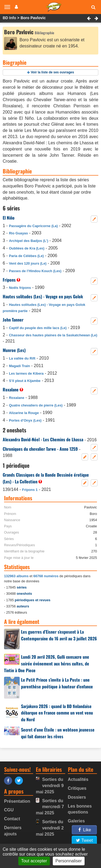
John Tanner (13, 320)
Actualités (78, 779)
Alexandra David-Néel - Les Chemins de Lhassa (43, 439)
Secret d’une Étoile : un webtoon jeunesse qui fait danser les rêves (58, 733)
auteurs (23, 606)
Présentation (17, 801)
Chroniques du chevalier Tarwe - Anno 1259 (40, 449)
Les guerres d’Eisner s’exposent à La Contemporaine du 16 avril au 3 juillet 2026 (59, 635)
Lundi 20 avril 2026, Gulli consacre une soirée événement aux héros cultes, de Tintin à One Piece (47, 664)
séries (22, 587)
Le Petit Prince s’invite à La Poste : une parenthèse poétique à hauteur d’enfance (57, 683)
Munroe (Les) (14, 350)
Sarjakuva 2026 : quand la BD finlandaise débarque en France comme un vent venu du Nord (57, 713)
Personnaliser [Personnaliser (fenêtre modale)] (69, 861)
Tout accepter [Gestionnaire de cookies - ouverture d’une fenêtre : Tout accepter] (34, 861)
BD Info (9, 18)
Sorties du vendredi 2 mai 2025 (50, 828)
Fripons (9, 280)
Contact (12, 819)
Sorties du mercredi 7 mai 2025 (50, 807)
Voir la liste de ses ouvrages (52, 72)
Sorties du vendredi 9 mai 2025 (50, 786)
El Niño (9, 218)
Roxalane (11, 389)
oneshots (24, 594)
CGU (9, 810)
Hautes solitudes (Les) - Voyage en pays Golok (43, 296)
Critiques (77, 788)
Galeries (76, 821)
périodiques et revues (33, 600)
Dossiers (77, 797)
